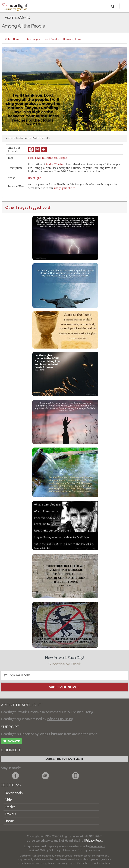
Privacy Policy (94, 841)
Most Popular (52, 39)
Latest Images (32, 39)
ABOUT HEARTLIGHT (22, 705)
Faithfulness (50, 158)
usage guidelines (65, 188)
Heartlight (34, 178)
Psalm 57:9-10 (54, 164)
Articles (10, 807)
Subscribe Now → (64, 687)
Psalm (36, 138)
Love (38, 158)
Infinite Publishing (60, 719)
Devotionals (13, 793)
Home (9, 821)
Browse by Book (72, 39)
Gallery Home (13, 39)
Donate (11, 742)
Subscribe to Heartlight (64, 759)
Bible (8, 800)
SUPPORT (10, 727)
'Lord (46, 207)
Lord (31, 158)
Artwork (10, 814)
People (63, 158)
